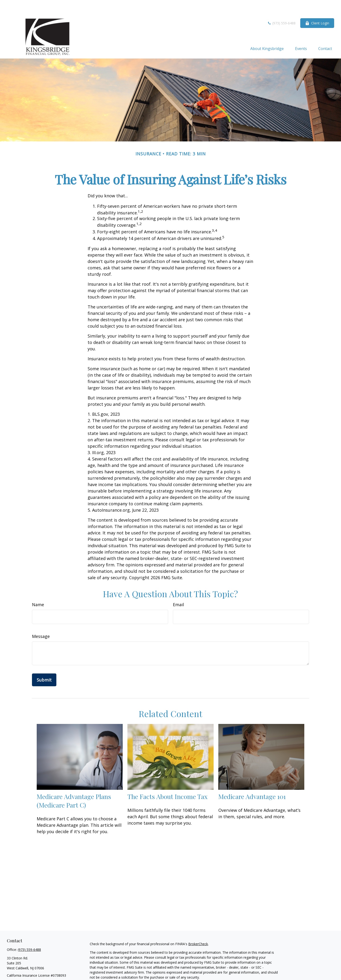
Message (41, 622)
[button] (267, 34)
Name (38, 590)
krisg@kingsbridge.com (24, 969)
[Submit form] (44, 666)
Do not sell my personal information (228, 977)
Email (178, 590)
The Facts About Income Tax (167, 782)
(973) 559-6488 (281, 9)
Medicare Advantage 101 (252, 782)
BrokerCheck (198, 930)
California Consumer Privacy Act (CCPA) (246, 972)
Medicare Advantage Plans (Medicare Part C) (74, 786)
